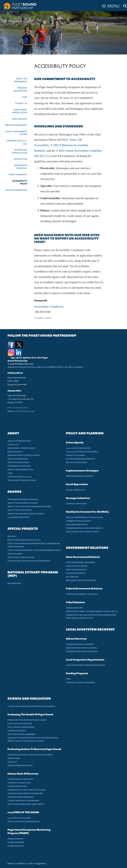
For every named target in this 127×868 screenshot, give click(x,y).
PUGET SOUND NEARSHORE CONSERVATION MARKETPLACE (34, 550)
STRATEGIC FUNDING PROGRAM (80, 682)
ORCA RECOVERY (15, 554)
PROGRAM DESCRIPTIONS (20, 89)
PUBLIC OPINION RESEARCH (20, 765)
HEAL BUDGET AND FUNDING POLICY (82, 532)
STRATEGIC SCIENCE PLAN (19, 783)
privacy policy (36, 367)
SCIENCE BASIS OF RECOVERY (20, 779)
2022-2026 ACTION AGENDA (78, 448)
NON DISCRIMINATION (18, 459)
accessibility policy (53, 367)
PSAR (68, 679)
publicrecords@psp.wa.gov (24, 411)
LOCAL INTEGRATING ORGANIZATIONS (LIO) (86, 665)
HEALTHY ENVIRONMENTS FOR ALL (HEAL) (85, 517)
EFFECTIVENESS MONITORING (21, 727)
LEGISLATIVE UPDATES (76, 573)
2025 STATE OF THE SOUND (19, 818)
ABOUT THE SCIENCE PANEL (20, 510)
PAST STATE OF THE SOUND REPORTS (24, 821)
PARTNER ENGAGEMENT (16, 125)
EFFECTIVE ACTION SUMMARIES (22, 734)
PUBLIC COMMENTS (18, 174)
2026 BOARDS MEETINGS (18, 517)
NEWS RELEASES (20, 119)
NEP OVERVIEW (14, 583)
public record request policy (18, 408)
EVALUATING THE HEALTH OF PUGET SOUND (27, 720)
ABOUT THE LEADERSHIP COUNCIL (23, 503)
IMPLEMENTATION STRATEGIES (80, 476)
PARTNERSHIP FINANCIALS (21, 167)
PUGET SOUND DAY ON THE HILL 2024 (24, 540)
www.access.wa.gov (17, 367)
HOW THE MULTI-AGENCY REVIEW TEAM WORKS (29, 561)
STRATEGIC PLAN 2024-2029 (17, 142)
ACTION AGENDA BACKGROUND (80, 459)
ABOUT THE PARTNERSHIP (21, 80)
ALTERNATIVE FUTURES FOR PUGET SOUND (26, 790)
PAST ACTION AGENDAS (77, 462)
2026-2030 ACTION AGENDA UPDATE (82, 452)
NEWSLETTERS (20, 159)
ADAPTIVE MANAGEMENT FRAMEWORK (25, 793)
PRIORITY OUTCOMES (75, 455)
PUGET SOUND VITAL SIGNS (20, 723)
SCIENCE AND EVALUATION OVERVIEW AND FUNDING (31, 706)
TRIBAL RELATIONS (74, 608)
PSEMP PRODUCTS (16, 846)
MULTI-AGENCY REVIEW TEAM (21, 557)
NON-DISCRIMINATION (16, 190)
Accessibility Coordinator (49, 307)
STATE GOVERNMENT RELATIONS (81, 562)
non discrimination (74, 367)
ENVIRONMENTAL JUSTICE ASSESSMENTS (84, 528)
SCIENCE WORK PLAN (17, 786)
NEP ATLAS (12, 762)
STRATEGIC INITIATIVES (76, 504)
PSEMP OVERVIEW (15, 839)
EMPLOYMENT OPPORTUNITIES (19, 111)
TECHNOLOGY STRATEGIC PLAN (19, 151)
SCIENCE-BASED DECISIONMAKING (23, 801)
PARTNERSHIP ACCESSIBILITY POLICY (24, 455)
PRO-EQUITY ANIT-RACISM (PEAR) (81, 580)
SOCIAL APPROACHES (75, 490)
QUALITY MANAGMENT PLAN (20, 469)
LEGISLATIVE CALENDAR (77, 566)
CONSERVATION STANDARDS (20, 797)
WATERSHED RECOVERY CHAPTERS (81, 648)
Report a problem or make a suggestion (27, 863)
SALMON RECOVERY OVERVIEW (80, 644)
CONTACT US (21, 103)
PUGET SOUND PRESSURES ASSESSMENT (26, 804)
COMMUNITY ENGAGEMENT (79, 521)
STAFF (25, 97)
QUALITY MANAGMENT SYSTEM (16, 133)
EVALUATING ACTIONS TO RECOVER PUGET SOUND (30, 755)
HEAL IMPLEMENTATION (77, 524)
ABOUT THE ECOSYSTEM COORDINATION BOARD (29, 506)
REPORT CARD (14, 758)
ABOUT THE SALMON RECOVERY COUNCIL (26, 514)
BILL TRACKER (72, 577)
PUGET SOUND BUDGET (77, 570)
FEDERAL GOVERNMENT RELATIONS (82, 594)
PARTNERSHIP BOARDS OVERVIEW (23, 499)
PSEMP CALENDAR (16, 842)
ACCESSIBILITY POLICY (20, 182)
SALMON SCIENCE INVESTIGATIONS (82, 651)
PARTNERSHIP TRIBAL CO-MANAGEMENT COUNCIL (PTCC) (92, 611)
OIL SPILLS (12, 536)
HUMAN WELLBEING (17, 731)
